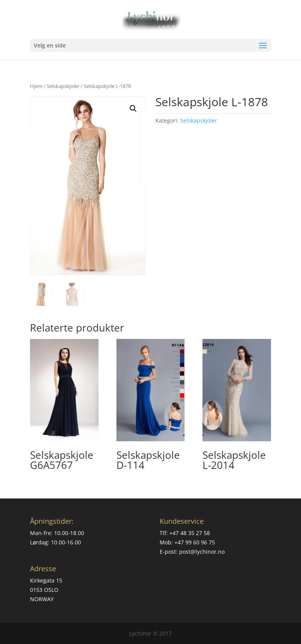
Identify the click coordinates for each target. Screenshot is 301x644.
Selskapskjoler (63, 86)
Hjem (36, 86)
